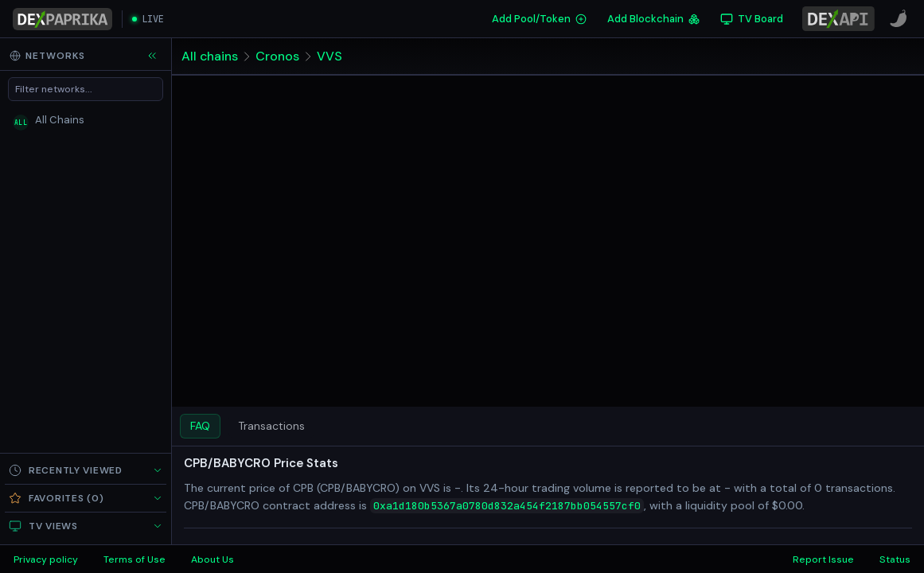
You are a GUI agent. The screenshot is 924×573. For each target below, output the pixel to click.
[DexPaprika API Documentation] (838, 19)
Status (895, 559)
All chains (210, 56)
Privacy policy (46, 559)
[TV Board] (752, 19)
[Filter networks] (86, 89)
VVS (329, 56)
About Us (212, 559)
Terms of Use (135, 559)
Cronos (277, 56)
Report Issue (823, 559)
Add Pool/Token (539, 19)
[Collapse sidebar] (152, 56)
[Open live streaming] (148, 19)
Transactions (271, 426)
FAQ (200, 426)
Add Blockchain (653, 19)
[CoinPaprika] (899, 19)
